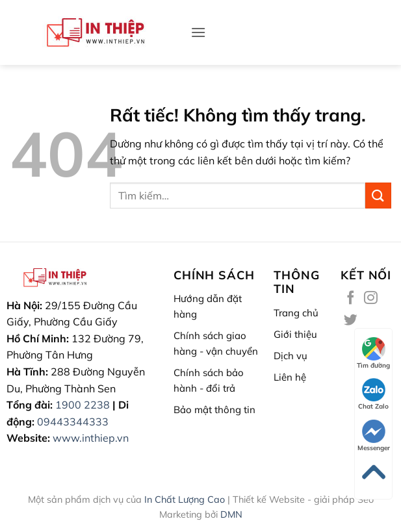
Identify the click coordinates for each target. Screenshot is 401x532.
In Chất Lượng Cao (185, 500)
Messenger (374, 436)
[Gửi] (378, 195)
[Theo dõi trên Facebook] (351, 298)
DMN (231, 514)
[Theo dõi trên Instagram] (371, 298)
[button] (198, 32)
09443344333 (73, 422)
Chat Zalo (373, 394)
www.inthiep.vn (91, 438)
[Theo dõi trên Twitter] (351, 321)
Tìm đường (373, 353)
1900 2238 (83, 405)
